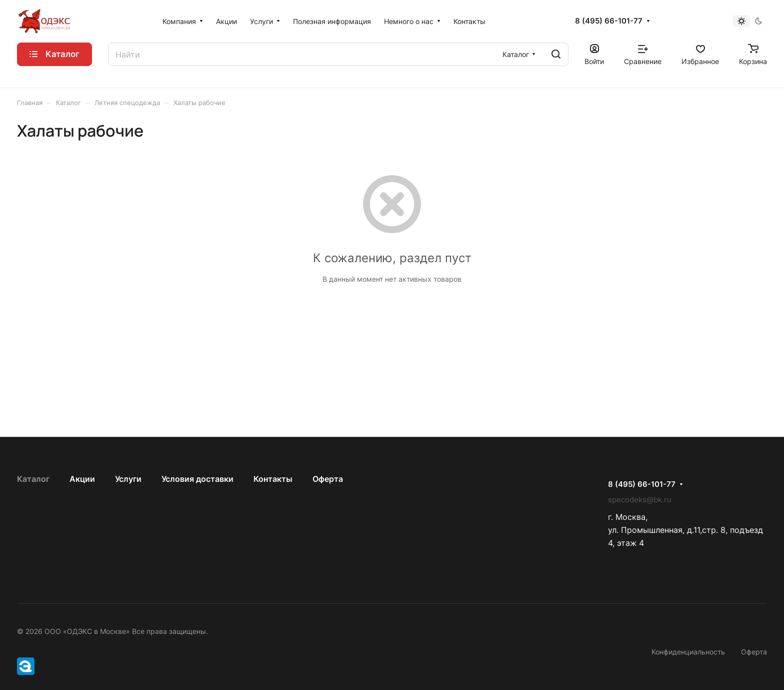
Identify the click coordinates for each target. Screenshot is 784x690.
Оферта (328, 479)
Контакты (273, 479)
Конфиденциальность (688, 652)
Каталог (33, 479)
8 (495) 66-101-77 (609, 21)
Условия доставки (197, 479)
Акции (82, 479)
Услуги (128, 479)
